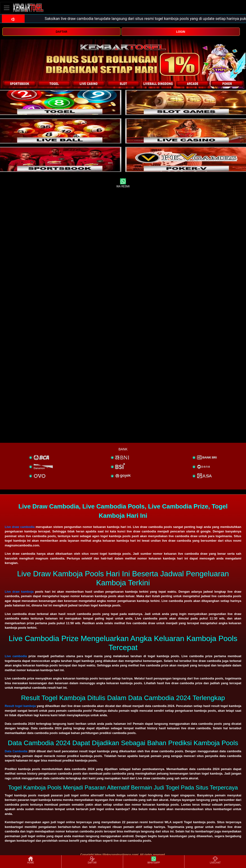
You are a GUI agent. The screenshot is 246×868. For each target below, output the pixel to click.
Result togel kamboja (20, 706)
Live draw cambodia (20, 527)
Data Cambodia (16, 751)
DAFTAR (61, 32)
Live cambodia (16, 656)
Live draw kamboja (19, 592)
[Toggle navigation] (7, 8)
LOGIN (181, 32)
